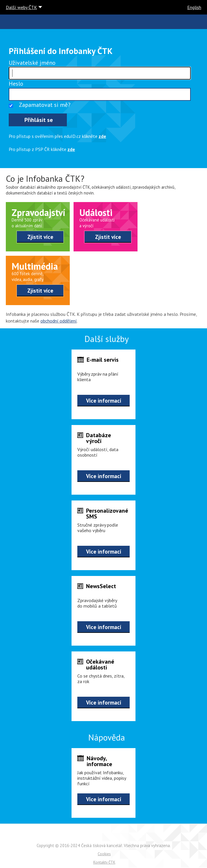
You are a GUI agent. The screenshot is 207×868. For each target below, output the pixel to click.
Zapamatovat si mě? (45, 105)
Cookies (104, 854)
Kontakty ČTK (104, 862)
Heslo (16, 84)
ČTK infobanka (9, 22)
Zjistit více (40, 237)
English (194, 7)
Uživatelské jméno (32, 63)
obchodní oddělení (59, 321)
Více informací (104, 400)
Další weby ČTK (21, 7)
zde (102, 136)
